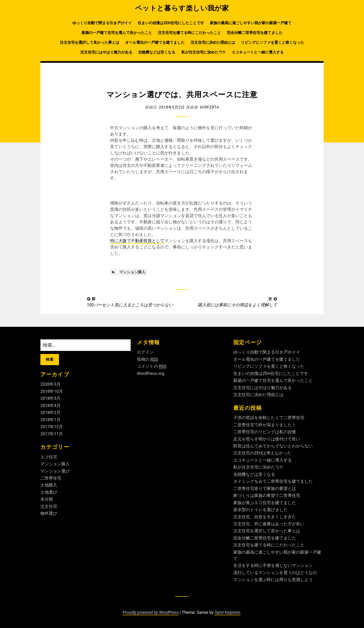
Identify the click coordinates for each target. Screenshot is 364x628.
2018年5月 (50, 398)
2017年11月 (52, 434)
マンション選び (55, 471)
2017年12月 (52, 427)
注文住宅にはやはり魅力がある (106, 52)
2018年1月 (50, 420)
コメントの (152, 366)
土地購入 (49, 485)
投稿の (148, 359)
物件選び (49, 513)
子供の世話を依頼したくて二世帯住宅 (269, 418)
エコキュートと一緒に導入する (258, 52)
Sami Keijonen (227, 612)
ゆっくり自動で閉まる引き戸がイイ (102, 23)
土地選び (49, 492)
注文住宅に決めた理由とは (213, 42)
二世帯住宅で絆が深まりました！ (265, 425)
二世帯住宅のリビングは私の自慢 (265, 432)
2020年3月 (50, 384)
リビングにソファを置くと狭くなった (273, 42)
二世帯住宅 (51, 478)
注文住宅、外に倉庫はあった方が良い (269, 524)
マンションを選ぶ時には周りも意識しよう (273, 580)
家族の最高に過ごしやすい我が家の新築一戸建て (251, 23)
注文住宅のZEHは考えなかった (262, 453)
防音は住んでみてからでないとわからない (273, 446)
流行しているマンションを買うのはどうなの (275, 573)
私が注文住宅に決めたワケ (204, 52)
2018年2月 (50, 412)
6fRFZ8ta (209, 107)
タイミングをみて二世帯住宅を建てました (273, 481)
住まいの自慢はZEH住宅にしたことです (171, 23)
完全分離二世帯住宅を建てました (255, 33)
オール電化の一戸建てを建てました (155, 42)
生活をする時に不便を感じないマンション (273, 565)
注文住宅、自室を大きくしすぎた (265, 517)
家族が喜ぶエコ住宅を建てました (265, 503)
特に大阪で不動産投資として (137, 241)
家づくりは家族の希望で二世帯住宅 (267, 495)
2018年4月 (50, 405)
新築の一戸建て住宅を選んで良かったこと (117, 33)
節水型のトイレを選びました (260, 510)
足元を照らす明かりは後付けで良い (267, 439)
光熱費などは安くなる (157, 52)
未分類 (47, 499)
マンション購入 (132, 272)
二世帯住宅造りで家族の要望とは (265, 488)
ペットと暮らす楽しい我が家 (182, 8)
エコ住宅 (49, 457)
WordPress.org (151, 373)
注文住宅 (49, 506)
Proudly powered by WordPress (151, 612)
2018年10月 (52, 391)
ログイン (145, 352)
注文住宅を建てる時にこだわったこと (189, 33)
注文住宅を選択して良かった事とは (90, 42)
